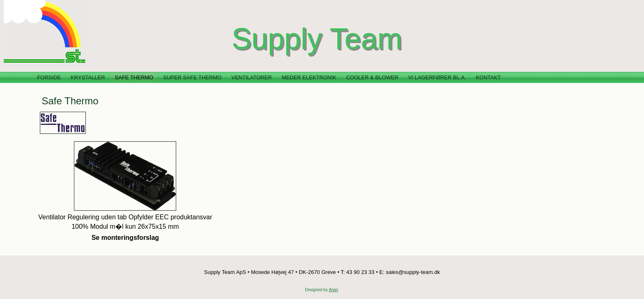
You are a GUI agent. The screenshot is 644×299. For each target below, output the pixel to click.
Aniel (333, 290)
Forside (49, 77)
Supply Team (317, 39)
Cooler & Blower (372, 77)
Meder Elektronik (309, 77)
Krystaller (88, 77)
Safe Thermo (134, 77)
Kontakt (488, 77)
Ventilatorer (251, 77)
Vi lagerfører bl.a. (437, 77)
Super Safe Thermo (192, 77)
